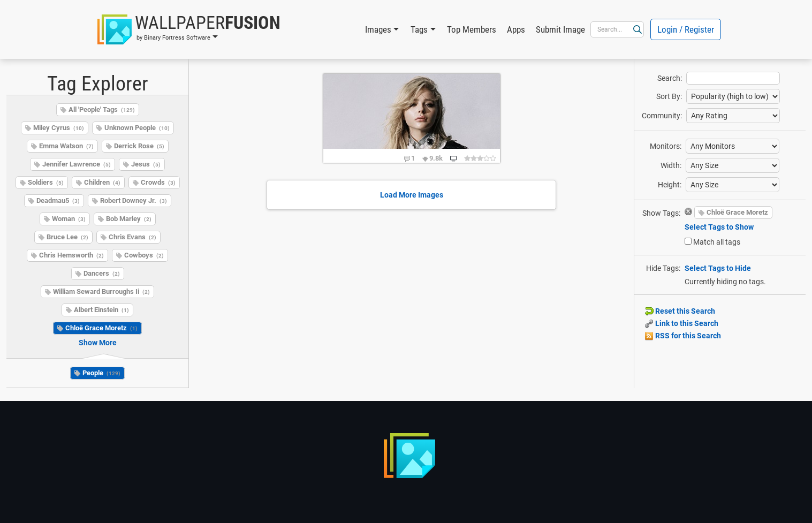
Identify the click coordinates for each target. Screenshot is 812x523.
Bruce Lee (67, 237)
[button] (189, 29)
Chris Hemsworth (71, 255)
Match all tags (717, 242)
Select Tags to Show (719, 227)
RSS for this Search (683, 336)
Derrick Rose (139, 146)
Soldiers (46, 182)
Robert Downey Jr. (134, 200)
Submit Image (560, 29)
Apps (516, 29)
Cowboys (144, 255)
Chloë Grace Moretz (101, 328)
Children (102, 182)
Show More (98, 343)
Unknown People (137, 128)
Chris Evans (132, 237)
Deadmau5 (58, 200)
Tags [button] (419, 29)
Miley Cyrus (59, 128)
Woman (69, 219)
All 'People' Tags (102, 109)
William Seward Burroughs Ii (101, 291)
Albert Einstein (101, 310)
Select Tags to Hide (718, 268)
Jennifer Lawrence (77, 164)
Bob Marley (129, 219)
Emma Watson (66, 146)
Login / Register (686, 29)
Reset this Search (680, 311)
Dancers (102, 273)
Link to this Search (682, 323)
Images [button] (378, 29)
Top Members (472, 29)
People (101, 373)
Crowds (158, 182)
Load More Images (412, 195)
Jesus (146, 164)
